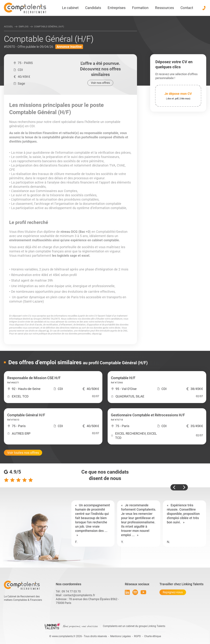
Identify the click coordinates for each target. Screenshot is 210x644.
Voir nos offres (100, 83)
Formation (140, 8)
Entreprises (117, 8)
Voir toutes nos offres (23, 453)
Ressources (164, 8)
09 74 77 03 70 (71, 591)
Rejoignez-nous (173, 592)
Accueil (9, 27)
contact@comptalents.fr (79, 595)
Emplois (24, 27)
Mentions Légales (121, 636)
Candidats (93, 8)
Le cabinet (70, 8)
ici (48, 331)
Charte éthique (153, 636)
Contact (187, 8)
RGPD (137, 636)
